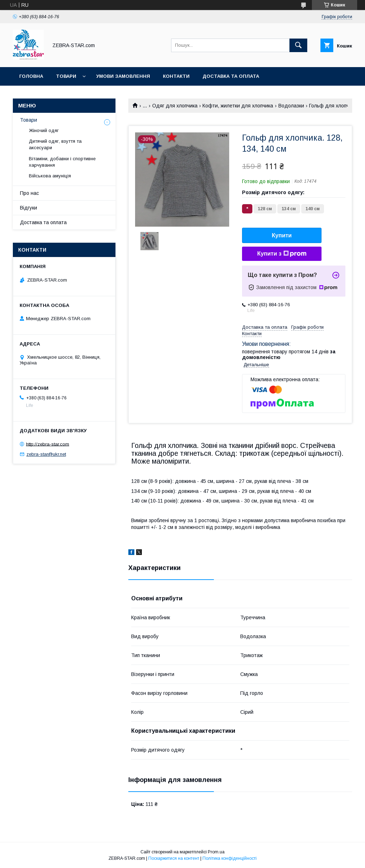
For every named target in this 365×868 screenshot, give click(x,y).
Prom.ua (216, 852)
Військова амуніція (50, 176)
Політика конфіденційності (230, 858)
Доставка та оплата (231, 76)
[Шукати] (298, 45)
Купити (282, 235)
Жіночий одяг (44, 130)
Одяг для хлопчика (175, 106)
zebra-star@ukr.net (46, 454)
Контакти (176, 76)
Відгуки (29, 208)
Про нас (29, 193)
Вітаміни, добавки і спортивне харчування (62, 162)
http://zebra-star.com (48, 444)
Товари (66, 76)
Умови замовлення (123, 76)
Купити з (282, 254)
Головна (31, 76)
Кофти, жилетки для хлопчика (238, 106)
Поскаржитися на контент (174, 858)
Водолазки (291, 106)
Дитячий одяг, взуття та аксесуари (55, 144)
